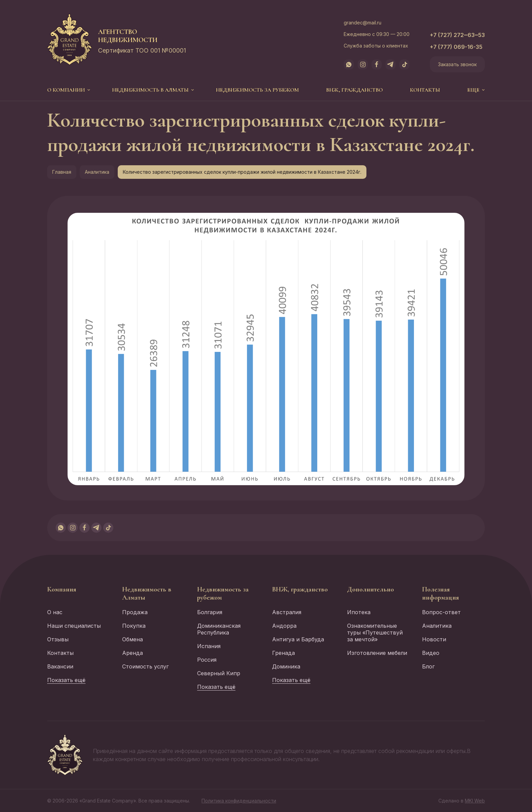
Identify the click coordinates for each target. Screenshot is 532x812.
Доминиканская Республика (219, 629)
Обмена (132, 639)
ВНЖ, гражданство (354, 90)
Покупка (134, 626)
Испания (209, 646)
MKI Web (475, 801)
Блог (428, 666)
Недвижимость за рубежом (257, 90)
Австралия (287, 612)
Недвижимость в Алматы (150, 90)
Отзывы (58, 639)
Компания (62, 589)
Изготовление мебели (377, 653)
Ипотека (359, 612)
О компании (66, 90)
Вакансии (60, 666)
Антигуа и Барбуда (298, 639)
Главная (62, 172)
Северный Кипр (219, 673)
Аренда (132, 653)
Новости (434, 639)
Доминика (286, 666)
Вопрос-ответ (441, 612)
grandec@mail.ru (363, 23)
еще (473, 90)
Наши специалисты (74, 626)
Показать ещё (66, 680)
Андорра (284, 626)
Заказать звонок (457, 64)
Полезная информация (441, 593)
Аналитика (97, 172)
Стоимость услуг (145, 666)
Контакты (425, 90)
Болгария (210, 612)
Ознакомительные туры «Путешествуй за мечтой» (375, 632)
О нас (55, 612)
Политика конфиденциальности (239, 801)
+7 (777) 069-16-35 (456, 47)
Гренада (283, 653)
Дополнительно (370, 589)
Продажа (135, 612)
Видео (431, 653)
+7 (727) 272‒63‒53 (457, 35)
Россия (207, 660)
